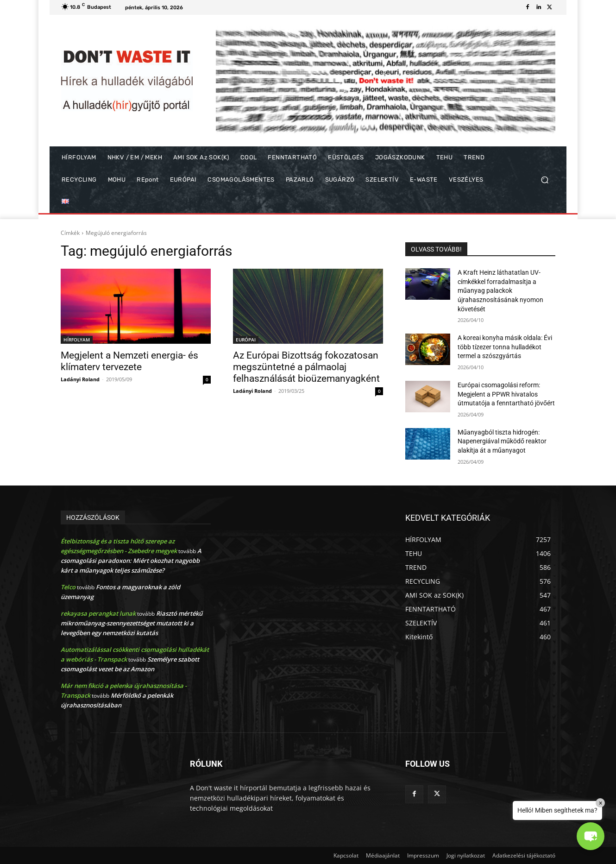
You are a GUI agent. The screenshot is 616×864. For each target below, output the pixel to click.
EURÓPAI (246, 340)
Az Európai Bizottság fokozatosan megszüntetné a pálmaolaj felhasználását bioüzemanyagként (306, 367)
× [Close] (600, 803)
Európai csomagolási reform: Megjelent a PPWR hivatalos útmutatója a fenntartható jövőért (506, 394)
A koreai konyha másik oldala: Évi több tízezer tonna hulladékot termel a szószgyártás (505, 347)
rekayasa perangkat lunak (98, 613)
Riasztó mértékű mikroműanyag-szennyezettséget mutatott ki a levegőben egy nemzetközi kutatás (132, 623)
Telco (68, 587)
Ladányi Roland (80, 379)
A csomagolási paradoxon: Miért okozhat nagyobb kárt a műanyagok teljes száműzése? (131, 561)
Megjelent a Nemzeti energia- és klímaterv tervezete (129, 361)
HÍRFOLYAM (77, 340)
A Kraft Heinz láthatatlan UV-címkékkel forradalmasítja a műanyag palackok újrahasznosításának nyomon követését (500, 290)
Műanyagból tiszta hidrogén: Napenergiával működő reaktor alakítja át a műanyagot (502, 441)
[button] (544, 180)
